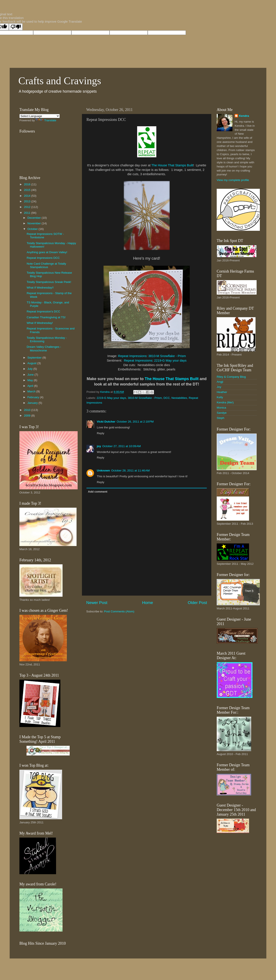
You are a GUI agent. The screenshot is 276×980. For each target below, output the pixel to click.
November (34, 223)
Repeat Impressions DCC (43, 258)
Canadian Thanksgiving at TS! (46, 317)
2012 (28, 207)
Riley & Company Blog (231, 377)
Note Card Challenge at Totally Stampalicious (46, 265)
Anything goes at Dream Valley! (47, 252)
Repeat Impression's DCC (44, 311)
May (31, 380)
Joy (219, 387)
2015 (28, 190)
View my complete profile (233, 180)
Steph (220, 418)
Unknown (103, 470)
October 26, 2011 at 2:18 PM (135, 422)
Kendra (244, 116)
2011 (28, 213)
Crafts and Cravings (60, 81)
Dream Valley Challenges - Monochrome (44, 349)
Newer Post (97, 603)
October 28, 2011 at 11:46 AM (130, 470)
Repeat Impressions (132, 356)
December (34, 218)
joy (99, 446)
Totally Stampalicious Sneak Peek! (49, 282)
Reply (101, 433)
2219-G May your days (170, 360)
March (32, 391)
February (34, 397)
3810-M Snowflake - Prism (167, 356)
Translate (46, 120)
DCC (167, 398)
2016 (28, 184)
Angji (220, 382)
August (32, 363)
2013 (28, 201)
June (31, 375)
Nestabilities (179, 398)
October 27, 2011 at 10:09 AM (122, 446)
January (33, 403)
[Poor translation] (16, 27)
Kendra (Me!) (225, 402)
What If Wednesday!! (40, 288)
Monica (221, 408)
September (35, 358)
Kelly (220, 397)
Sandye (222, 413)
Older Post (197, 603)
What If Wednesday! (40, 323)
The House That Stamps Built (172, 165)
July (30, 369)
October (33, 229)
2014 (28, 196)
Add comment (98, 492)
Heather (222, 392)
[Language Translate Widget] (40, 116)
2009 (28, 416)
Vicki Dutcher (106, 422)
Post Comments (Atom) (119, 611)
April (31, 386)
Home (147, 603)
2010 (28, 410)
